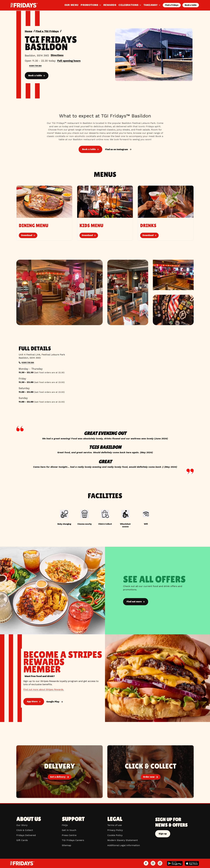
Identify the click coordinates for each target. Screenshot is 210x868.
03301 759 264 (36, 66)
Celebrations (130, 5)
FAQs (65, 825)
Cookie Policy (115, 835)
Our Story (22, 825)
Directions (57, 55)
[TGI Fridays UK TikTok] (160, 863)
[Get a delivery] (60, 772)
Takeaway (152, 5)
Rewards (110, 5)
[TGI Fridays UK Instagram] (153, 863)
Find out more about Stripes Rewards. (45, 690)
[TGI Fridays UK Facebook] (146, 863)
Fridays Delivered (26, 835)
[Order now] (150, 772)
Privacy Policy (115, 830)
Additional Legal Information (124, 845)
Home (29, 31)
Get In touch (69, 830)
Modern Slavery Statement (123, 840)
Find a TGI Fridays (50, 31)
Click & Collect (25, 830)
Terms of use (115, 825)
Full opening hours (69, 61)
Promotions (91, 5)
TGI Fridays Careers (73, 840)
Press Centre (69, 835)
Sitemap (66, 845)
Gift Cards (22, 840)
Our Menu (71, 5)
